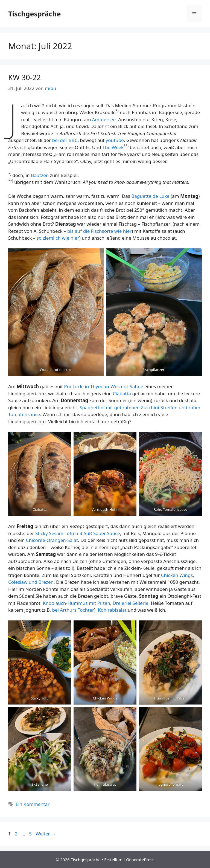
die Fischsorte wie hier (107, 231)
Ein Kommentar (33, 804)
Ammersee (104, 119)
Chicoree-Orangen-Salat (52, 540)
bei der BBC (65, 140)
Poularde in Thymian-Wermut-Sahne (103, 386)
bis (71, 231)
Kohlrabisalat (113, 610)
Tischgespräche (34, 14)
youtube (115, 140)
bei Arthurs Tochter (73, 610)
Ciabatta (123, 394)
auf (78, 231)
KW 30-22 (24, 77)
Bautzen (40, 175)
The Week (113, 147)
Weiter (46, 834)
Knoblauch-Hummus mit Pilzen (77, 603)
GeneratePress (140, 860)
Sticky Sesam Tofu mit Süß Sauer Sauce (78, 533)
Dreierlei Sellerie (131, 603)
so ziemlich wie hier (57, 238)
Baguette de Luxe (151, 196)
